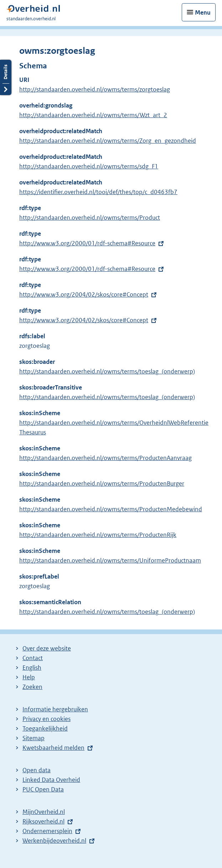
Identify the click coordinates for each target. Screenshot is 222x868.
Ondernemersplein (47, 831)
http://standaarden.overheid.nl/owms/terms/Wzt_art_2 (93, 115)
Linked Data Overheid (51, 780)
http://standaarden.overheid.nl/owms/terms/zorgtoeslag (95, 89)
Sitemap (33, 738)
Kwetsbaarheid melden (53, 748)
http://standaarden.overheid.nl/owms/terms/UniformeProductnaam (110, 560)
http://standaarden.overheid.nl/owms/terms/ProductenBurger (102, 483)
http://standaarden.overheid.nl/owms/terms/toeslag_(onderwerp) (107, 371)
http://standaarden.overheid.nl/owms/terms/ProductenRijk (98, 535)
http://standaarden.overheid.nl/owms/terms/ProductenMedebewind (111, 509)
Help (29, 677)
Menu (203, 12)
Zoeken (32, 687)
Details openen (6, 77)
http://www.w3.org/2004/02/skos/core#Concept (84, 294)
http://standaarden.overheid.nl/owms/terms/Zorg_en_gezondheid (108, 141)
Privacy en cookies (47, 719)
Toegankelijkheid (45, 728)
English (32, 668)
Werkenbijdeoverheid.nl (54, 841)
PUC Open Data (43, 789)
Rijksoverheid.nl (43, 821)
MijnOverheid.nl (44, 812)
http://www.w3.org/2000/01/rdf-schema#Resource (87, 243)
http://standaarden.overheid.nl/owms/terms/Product (90, 218)
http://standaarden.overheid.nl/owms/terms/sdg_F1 (89, 166)
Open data (37, 770)
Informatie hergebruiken (55, 709)
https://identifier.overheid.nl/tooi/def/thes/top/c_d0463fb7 (98, 192)
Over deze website (47, 648)
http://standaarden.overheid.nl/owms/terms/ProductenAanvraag (105, 458)
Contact (33, 658)
